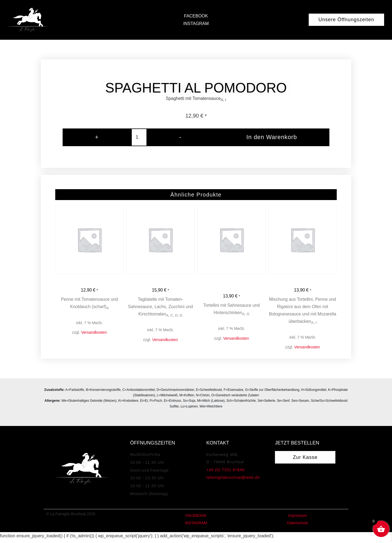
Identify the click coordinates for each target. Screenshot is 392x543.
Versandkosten (94, 335)
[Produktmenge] (137, 138)
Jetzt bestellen (297, 453)
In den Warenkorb (269, 138)
